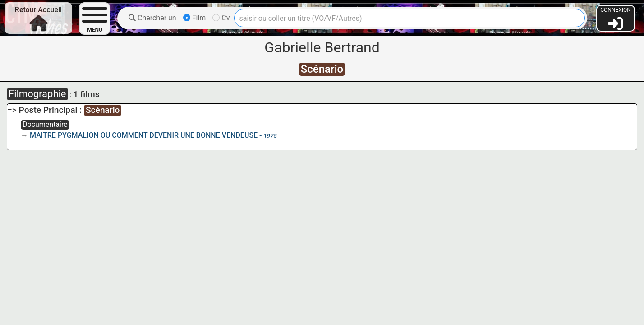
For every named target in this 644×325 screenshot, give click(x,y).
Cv (221, 18)
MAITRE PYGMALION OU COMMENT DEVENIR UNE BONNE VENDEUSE (144, 135)
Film (195, 18)
